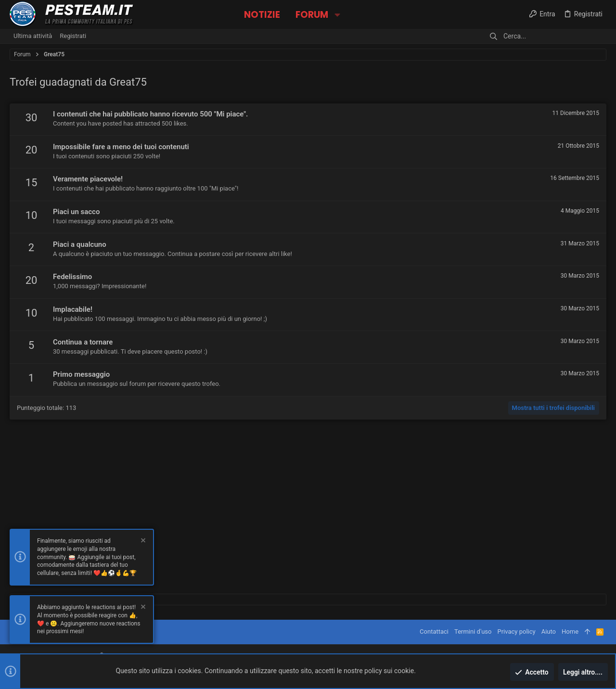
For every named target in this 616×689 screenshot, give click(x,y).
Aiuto (549, 632)
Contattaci (434, 632)
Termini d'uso (473, 632)
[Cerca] (546, 36)
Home (570, 632)
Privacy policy (516, 632)
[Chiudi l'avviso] (142, 542)
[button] (337, 15)
